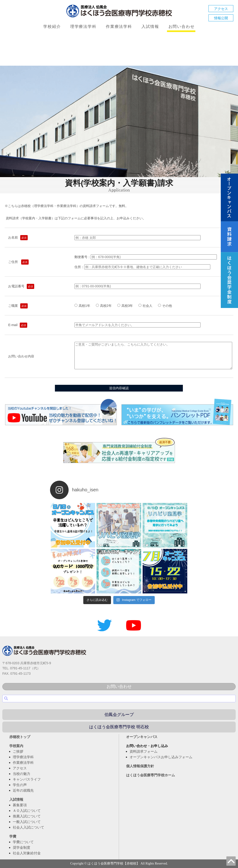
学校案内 (16, 746)
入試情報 (150, 27)
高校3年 (127, 306)
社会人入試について (28, 827)
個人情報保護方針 (140, 766)
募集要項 (20, 805)
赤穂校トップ (20, 737)
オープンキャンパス (142, 737)
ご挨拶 (18, 751)
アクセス (221, 9)
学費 (13, 836)
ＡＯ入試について (27, 811)
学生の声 (20, 785)
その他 (165, 306)
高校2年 (105, 306)
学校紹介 (52, 27)
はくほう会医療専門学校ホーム (151, 775)
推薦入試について (27, 816)
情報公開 (221, 18)
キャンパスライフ (27, 779)
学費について (23, 842)
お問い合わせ (182, 27)
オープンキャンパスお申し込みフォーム (161, 757)
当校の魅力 (22, 774)
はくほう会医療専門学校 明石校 (119, 727)
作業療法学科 (119, 27)
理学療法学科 (83, 27)
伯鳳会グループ (119, 715)
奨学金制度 (22, 847)
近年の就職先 (23, 790)
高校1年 (84, 306)
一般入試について (27, 822)
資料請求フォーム (144, 751)
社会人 (147, 306)
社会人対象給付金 (27, 853)
